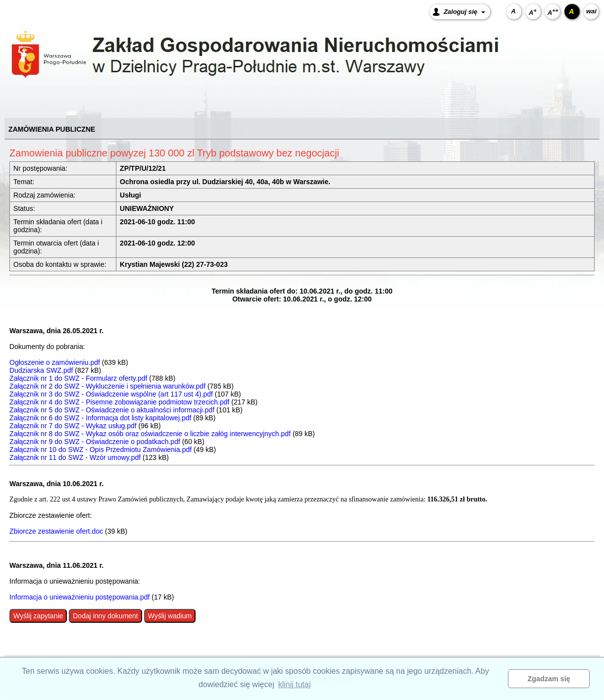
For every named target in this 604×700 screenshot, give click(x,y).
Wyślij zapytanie (38, 616)
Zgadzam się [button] (549, 679)
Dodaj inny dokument (105, 616)
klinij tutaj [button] (295, 684)
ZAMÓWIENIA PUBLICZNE (52, 129)
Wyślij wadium (170, 616)
